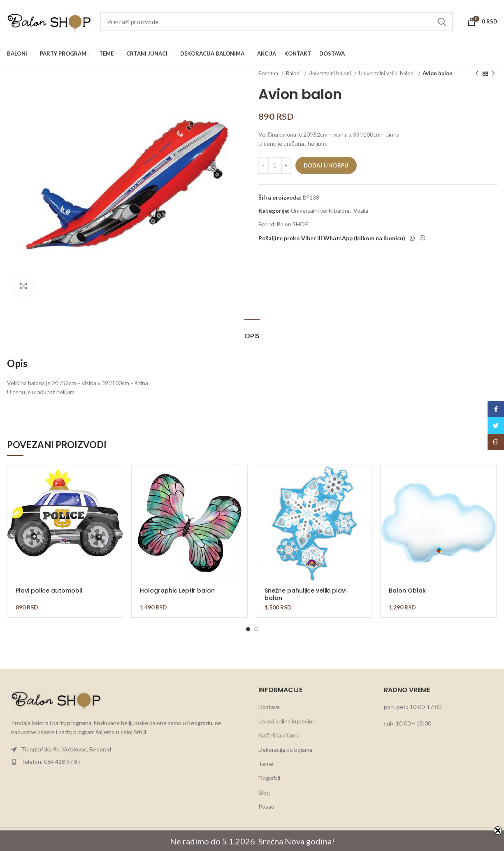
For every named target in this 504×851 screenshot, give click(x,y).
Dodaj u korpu (326, 165)
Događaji (269, 778)
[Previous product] (477, 74)
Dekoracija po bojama (285, 750)
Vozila (361, 210)
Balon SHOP (293, 224)
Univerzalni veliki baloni (387, 73)
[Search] (276, 22)
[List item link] (127, 749)
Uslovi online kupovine (287, 721)
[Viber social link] (423, 238)
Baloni (294, 73)
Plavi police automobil (49, 591)
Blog (264, 792)
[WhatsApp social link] (412, 238)
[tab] (252, 331)
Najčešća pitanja (279, 735)
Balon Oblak (407, 591)
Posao (266, 806)
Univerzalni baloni (330, 73)
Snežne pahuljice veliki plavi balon (305, 594)
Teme (266, 764)
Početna (269, 73)
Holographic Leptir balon (177, 591)
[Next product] (493, 74)
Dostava (269, 707)
